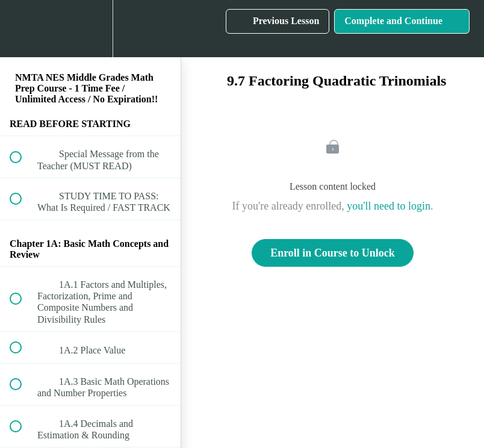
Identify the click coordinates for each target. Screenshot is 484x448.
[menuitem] (90, 29)
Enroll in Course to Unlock (333, 253)
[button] (22, 29)
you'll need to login (389, 206)
